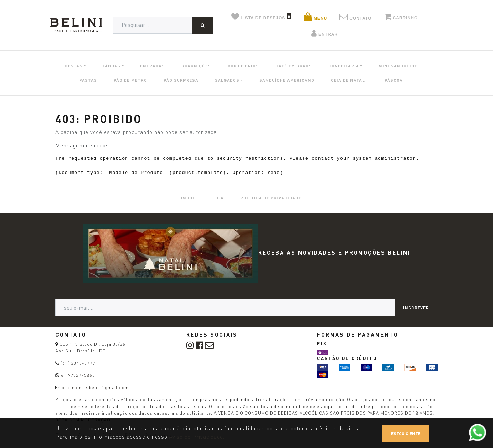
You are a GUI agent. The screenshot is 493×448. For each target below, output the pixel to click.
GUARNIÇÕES (196, 66)
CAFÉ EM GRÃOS (294, 66)
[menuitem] (188, 197)
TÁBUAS (111, 66)
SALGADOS (227, 80)
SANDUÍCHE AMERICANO (287, 80)
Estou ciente (406, 433)
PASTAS (88, 80)
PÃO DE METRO (130, 80)
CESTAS (74, 66)
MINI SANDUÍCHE (398, 66)
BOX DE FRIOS (243, 66)
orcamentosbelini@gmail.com (95, 387)
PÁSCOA (394, 80)
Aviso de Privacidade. (197, 437)
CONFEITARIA (344, 66)
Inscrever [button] (416, 308)
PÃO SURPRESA (181, 80)
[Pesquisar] (203, 25)
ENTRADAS (153, 66)
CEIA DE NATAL (348, 80)
